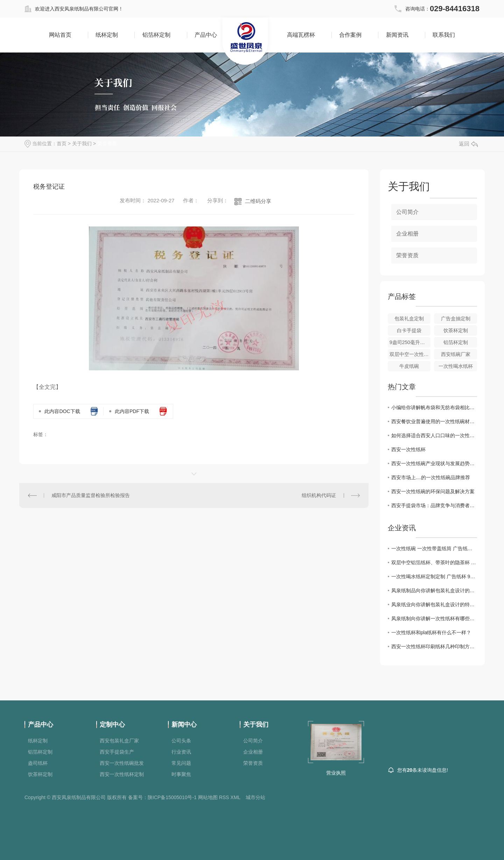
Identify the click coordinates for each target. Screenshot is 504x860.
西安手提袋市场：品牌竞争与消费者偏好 (434, 505)
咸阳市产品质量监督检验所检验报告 (91, 495)
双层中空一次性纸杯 (410, 354)
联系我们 (444, 35)
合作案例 (350, 35)
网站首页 (60, 35)
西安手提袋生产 (117, 752)
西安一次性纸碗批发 (122, 763)
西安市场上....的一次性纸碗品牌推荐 (431, 477)
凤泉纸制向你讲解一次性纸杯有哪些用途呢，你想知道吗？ (434, 618)
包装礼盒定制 (409, 319)
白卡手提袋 (409, 330)
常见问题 (181, 763)
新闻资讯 (397, 35)
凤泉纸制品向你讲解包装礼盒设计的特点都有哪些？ (434, 590)
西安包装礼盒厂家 (119, 741)
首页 (62, 144)
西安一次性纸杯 (408, 449)
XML (235, 797)
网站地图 (208, 797)
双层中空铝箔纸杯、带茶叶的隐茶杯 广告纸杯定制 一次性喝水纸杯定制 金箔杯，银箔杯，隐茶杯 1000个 (434, 562)
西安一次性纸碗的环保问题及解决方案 (433, 491)
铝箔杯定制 (156, 35)
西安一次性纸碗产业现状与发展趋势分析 (434, 463)
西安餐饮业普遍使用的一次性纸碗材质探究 (434, 421)
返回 (468, 144)
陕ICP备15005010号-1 (172, 797)
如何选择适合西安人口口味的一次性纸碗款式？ (434, 435)
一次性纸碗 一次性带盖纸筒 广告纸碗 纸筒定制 (434, 548)
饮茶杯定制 (456, 330)
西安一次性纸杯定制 (122, 774)
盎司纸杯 (38, 763)
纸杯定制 (107, 35)
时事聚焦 (181, 774)
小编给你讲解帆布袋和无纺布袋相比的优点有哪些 (434, 407)
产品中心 (206, 35)
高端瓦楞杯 (301, 35)
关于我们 (82, 144)
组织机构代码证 (319, 495)
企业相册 (407, 234)
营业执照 (336, 773)
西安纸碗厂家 (456, 354)
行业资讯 (181, 752)
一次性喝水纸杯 (456, 366)
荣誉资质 (107, 144)
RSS (224, 797)
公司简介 (407, 212)
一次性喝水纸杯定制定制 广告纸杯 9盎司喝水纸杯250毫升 (434, 576)
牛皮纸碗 (409, 366)
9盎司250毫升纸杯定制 (410, 342)
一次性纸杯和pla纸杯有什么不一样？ (431, 632)
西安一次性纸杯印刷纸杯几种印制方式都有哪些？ (434, 646)
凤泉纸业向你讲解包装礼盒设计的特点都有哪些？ (434, 604)
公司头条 (181, 741)
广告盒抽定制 (456, 319)
